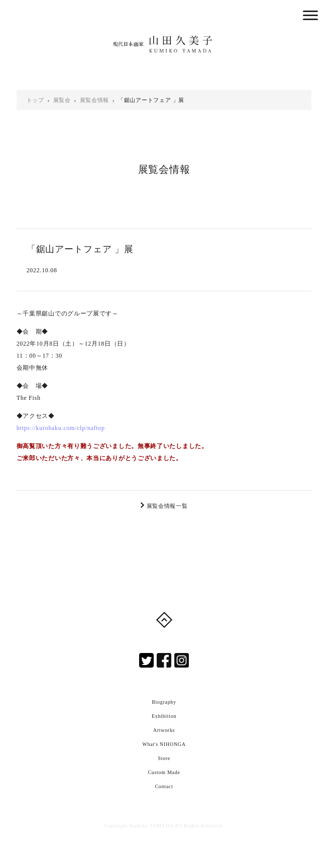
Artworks (164, 730)
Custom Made (164, 772)
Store (164, 758)
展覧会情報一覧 (167, 506)
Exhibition (164, 716)
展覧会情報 (95, 100)
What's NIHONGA (164, 744)
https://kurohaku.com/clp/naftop (61, 428)
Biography (164, 702)
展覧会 (62, 100)
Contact (164, 786)
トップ (35, 100)
